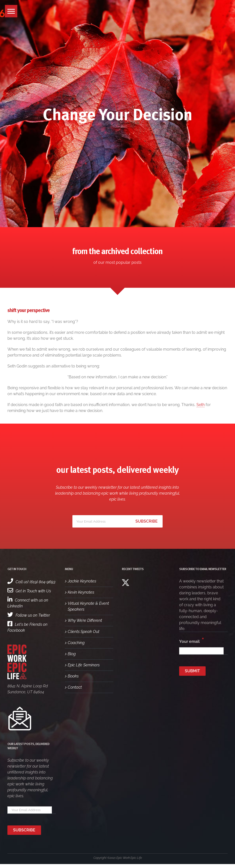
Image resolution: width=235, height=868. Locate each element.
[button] (11, 11)
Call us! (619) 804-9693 (31, 582)
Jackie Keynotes (82, 581)
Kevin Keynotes (81, 592)
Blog (72, 654)
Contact (75, 687)
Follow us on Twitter (29, 615)
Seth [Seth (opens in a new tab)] (201, 405)
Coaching (76, 643)
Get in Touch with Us (29, 591)
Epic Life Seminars (84, 665)
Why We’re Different (85, 620)
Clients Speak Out (84, 632)
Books (73, 676)
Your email (192, 640)
